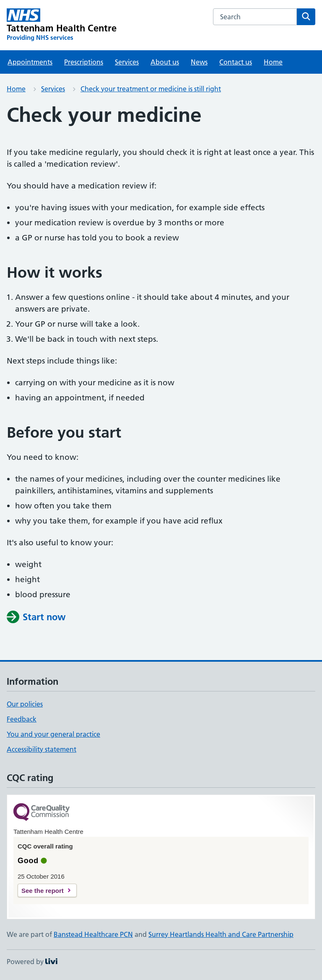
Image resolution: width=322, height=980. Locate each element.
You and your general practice (53, 734)
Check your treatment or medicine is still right (151, 89)
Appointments (30, 62)
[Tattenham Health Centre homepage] (62, 25)
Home (273, 62)
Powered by (32, 962)
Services (127, 62)
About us (165, 62)
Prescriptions (84, 62)
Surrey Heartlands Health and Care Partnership (221, 934)
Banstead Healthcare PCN (93, 934)
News (199, 62)
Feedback (22, 719)
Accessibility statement (42, 749)
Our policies (25, 704)
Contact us (236, 62)
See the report (43, 891)
